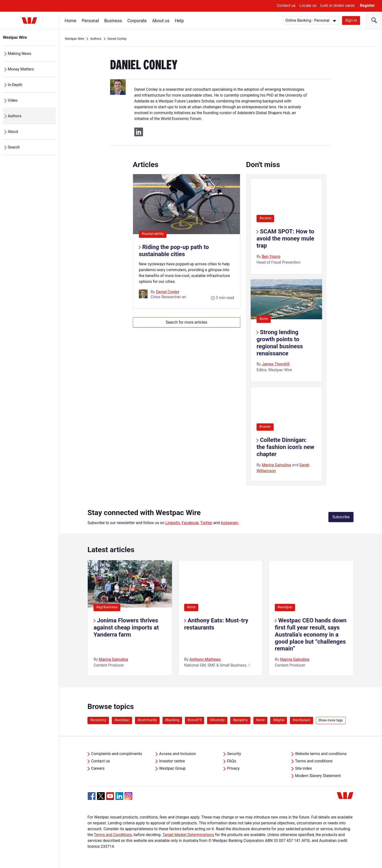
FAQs (232, 761)
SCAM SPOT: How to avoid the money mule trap (285, 239)
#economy (98, 720)
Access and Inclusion (177, 754)
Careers (98, 768)
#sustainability (154, 234)
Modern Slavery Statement (318, 776)
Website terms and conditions (321, 754)
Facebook (190, 523)
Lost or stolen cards (338, 5)
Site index (303, 768)
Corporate (137, 21)
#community (147, 720)
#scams (265, 218)
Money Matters (21, 69)
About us (161, 21)
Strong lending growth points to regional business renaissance (280, 343)
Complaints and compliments (117, 754)
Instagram (229, 523)
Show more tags (331, 720)
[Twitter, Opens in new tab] (101, 796)
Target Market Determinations (188, 835)
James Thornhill (276, 364)
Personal (90, 21)
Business (113, 21)
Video (13, 100)
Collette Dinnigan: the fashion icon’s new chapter (285, 447)
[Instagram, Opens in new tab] (128, 799)
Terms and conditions (314, 761)
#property (240, 720)
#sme (264, 319)
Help (179, 21)
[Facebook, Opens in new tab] (92, 796)
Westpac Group (172, 768)
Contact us (286, 5)
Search (14, 147)
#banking (172, 720)
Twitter (206, 523)
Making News (20, 54)
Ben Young (271, 256)
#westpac (285, 607)
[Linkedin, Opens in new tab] (119, 796)
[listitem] (130, 618)
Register (367, 5)
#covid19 (195, 720)
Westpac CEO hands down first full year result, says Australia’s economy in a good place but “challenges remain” (311, 634)
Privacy (233, 768)
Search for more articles (186, 322)
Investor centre (172, 761)
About (13, 132)
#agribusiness (107, 607)
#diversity (217, 720)
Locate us (308, 5)
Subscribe (341, 517)
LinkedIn (173, 523)
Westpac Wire (15, 37)
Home (70, 21)
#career (265, 427)
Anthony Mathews (205, 659)
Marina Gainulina (277, 465)
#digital (279, 720)
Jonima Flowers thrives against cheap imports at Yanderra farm (126, 628)
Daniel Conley (168, 292)
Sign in (351, 20)
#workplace (301, 720)
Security (234, 754)
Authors (15, 116)
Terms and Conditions (113, 835)
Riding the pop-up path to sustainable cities (174, 251)
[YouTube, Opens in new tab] (110, 796)
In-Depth (15, 85)
